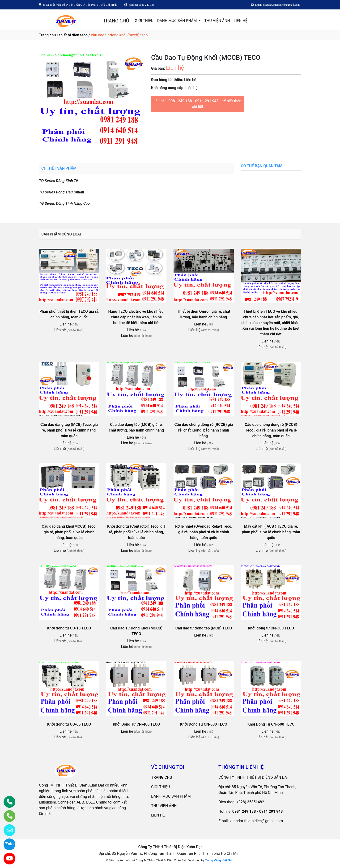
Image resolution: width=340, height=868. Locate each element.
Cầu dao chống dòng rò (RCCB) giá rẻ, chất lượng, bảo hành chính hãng (204, 430)
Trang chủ (47, 35)
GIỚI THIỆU (144, 21)
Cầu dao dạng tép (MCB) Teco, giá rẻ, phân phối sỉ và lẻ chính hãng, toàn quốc (69, 430)
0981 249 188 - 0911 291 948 (193, 101)
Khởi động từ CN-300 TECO (271, 628)
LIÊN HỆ (241, 21)
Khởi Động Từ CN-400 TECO (136, 724)
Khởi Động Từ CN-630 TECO (204, 724)
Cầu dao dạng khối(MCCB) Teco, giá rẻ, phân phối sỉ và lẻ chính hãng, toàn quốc (69, 532)
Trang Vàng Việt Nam (220, 860)
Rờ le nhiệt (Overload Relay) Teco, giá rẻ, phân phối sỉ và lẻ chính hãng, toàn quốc (204, 532)
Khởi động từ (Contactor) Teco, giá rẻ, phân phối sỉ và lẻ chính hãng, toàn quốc (136, 532)
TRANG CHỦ (116, 21)
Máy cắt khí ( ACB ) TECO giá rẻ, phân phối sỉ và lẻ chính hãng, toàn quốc (271, 532)
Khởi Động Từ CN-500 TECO (271, 724)
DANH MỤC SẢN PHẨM (178, 21)
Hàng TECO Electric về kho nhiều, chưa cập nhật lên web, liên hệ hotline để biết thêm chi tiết (136, 317)
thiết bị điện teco (73, 35)
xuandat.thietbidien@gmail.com (256, 821)
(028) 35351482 (251, 802)
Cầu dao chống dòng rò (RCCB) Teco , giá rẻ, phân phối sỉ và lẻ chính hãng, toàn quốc (271, 430)
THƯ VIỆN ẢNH (217, 21)
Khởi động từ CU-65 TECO (69, 724)
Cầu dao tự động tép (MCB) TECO (204, 628)
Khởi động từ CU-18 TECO (69, 628)
